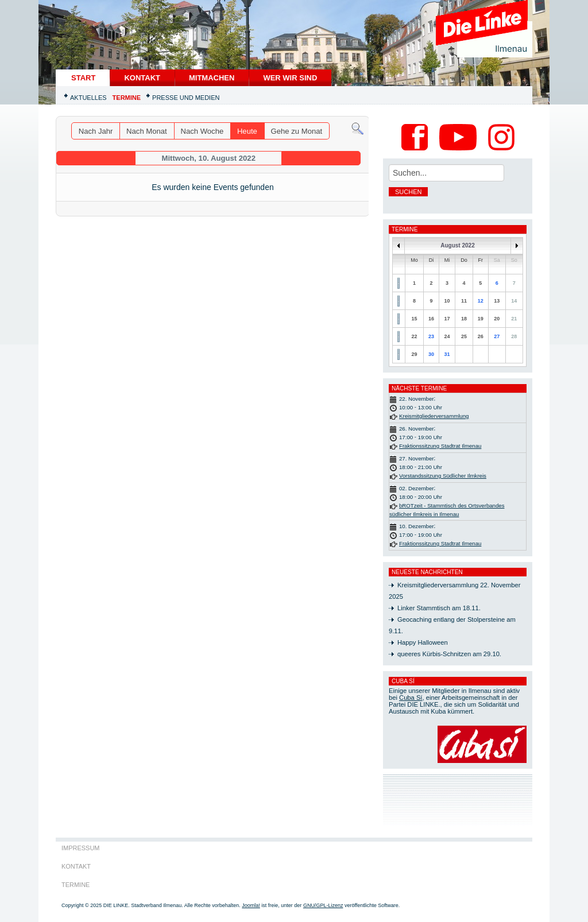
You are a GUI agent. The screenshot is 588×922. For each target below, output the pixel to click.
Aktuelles (88, 98)
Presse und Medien (186, 98)
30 (431, 354)
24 (447, 336)
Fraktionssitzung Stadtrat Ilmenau (440, 446)
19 (481, 319)
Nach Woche (202, 131)
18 (464, 319)
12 (481, 301)
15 (415, 319)
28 (514, 336)
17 (447, 319)
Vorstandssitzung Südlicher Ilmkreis (443, 476)
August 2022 (457, 245)
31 (447, 354)
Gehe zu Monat (297, 131)
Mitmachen (212, 78)
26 (481, 336)
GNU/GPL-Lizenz (323, 905)
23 (431, 336)
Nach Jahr (96, 131)
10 (447, 301)
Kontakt (142, 78)
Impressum (81, 848)
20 (497, 319)
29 (415, 354)
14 (514, 301)
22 (415, 336)
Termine (127, 98)
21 (514, 319)
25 (464, 336)
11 (464, 301)
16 (431, 319)
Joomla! (251, 905)
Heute (247, 131)
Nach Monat (147, 131)
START (83, 78)
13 (497, 301)
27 (497, 336)
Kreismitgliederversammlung (434, 416)
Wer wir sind (290, 78)
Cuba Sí (411, 698)
